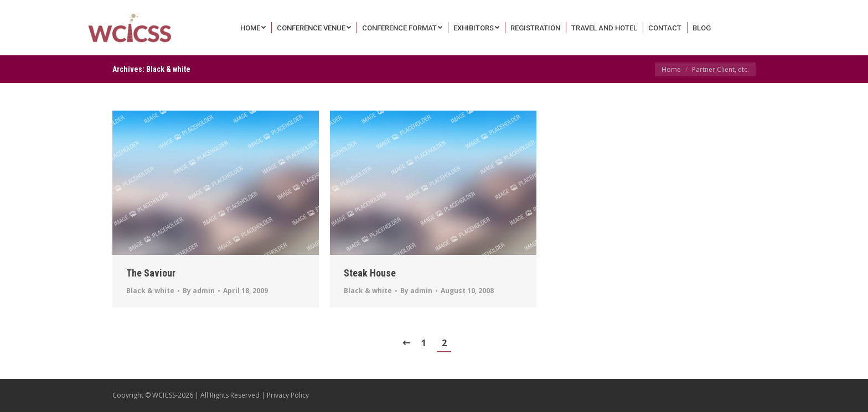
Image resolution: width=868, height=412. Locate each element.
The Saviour (151, 273)
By (199, 291)
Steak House (370, 273)
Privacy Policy (288, 395)
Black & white (150, 291)
